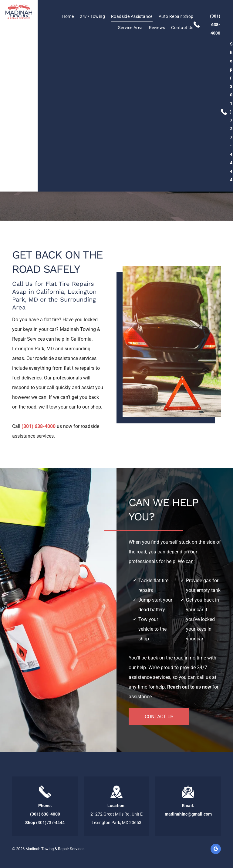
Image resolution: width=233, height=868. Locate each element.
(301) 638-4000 (215, 25)
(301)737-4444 (231, 129)
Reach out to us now (189, 687)
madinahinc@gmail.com (188, 814)
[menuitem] (65, 16)
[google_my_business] (216, 850)
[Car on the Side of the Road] (172, 342)
